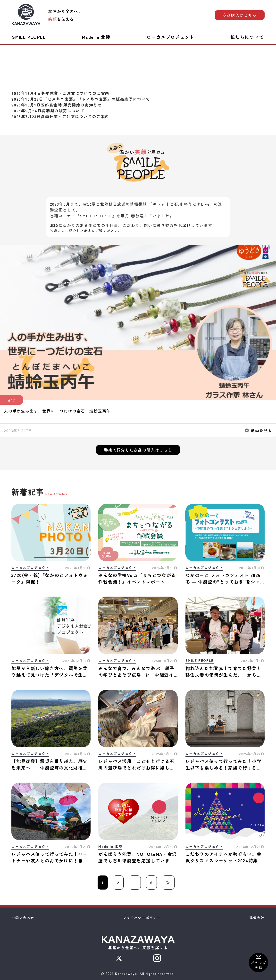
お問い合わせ (23, 918)
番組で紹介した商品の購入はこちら (138, 450)
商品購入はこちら (240, 15)
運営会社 (257, 918)
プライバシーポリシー (142, 918)
